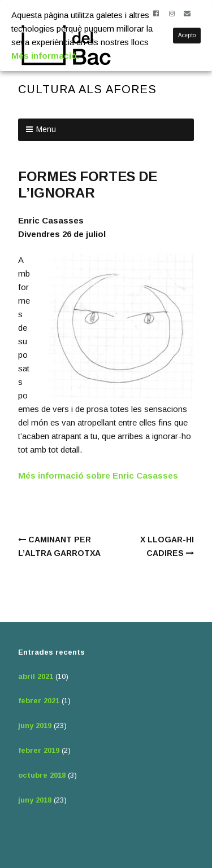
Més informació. (45, 56)
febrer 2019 (39, 750)
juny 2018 (35, 800)
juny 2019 (35, 725)
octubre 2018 (42, 775)
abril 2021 (36, 676)
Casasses (157, 475)
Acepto (187, 35)
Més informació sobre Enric (77, 475)
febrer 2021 (39, 701)
